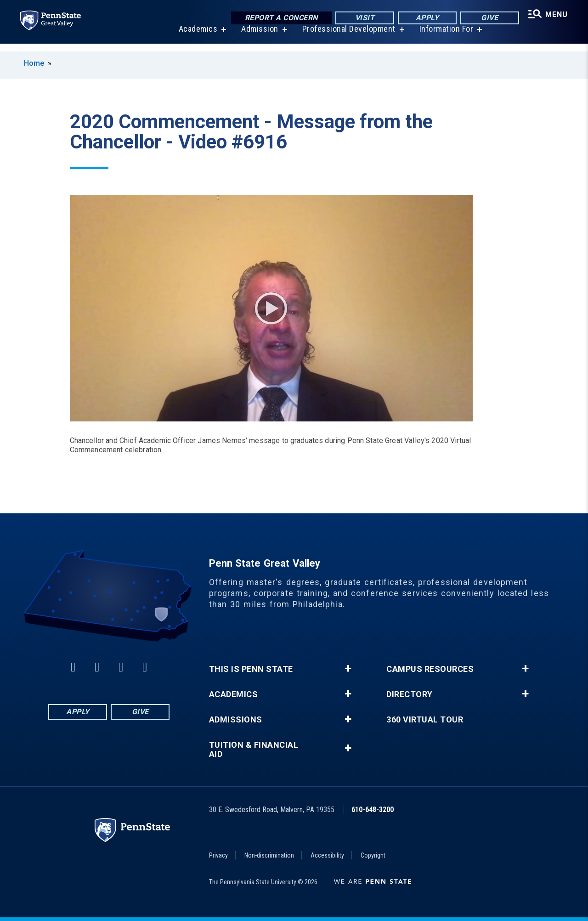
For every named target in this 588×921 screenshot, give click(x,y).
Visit (362, 18)
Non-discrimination (269, 855)
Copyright (373, 855)
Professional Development (347, 37)
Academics (196, 37)
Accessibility (327, 855)
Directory (410, 694)
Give (487, 18)
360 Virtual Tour (425, 720)
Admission (258, 37)
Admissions (236, 720)
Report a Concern (278, 18)
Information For (445, 37)
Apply (424, 18)
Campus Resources (430, 669)
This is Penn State (251, 669)
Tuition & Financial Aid (254, 750)
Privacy (218, 855)
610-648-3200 (373, 810)
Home (34, 63)
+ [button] (348, 669)
